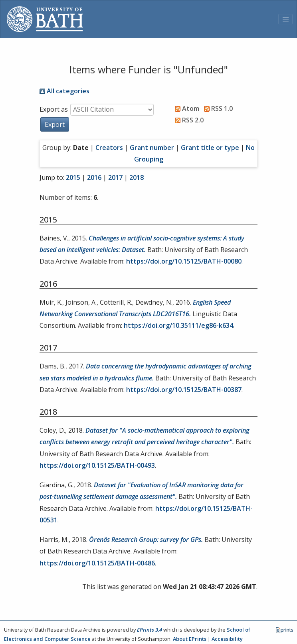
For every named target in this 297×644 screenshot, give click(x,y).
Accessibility (227, 639)
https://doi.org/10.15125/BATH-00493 (97, 465)
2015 (73, 177)
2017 (115, 177)
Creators (109, 148)
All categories (64, 91)
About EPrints (190, 639)
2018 (137, 177)
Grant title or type (210, 148)
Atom (185, 108)
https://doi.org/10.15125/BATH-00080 (184, 261)
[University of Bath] (45, 19)
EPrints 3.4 (149, 630)
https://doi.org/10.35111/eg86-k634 (178, 325)
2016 (94, 177)
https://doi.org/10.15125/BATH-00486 (97, 563)
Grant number (152, 148)
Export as (54, 109)
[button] (55, 124)
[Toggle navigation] (285, 19)
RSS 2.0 (188, 120)
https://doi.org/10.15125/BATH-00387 (184, 390)
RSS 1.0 (217, 108)
